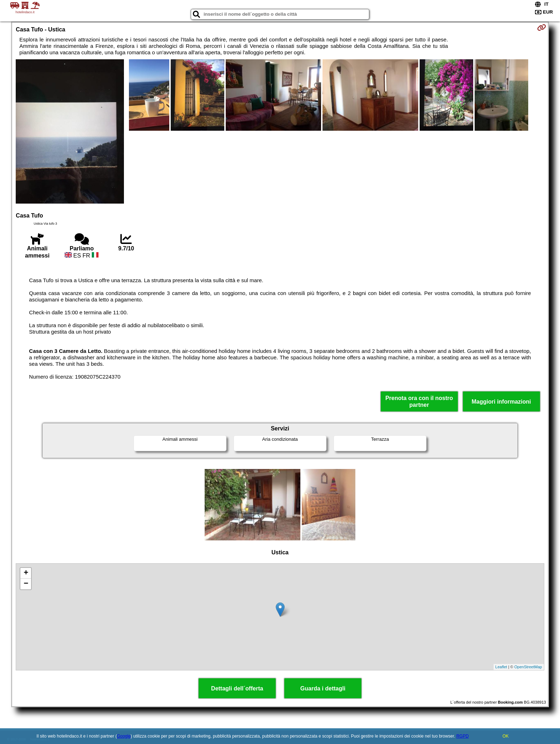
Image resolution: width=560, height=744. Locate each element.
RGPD (463, 736)
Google (124, 736)
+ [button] (26, 573)
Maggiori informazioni (501, 402)
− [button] (26, 584)
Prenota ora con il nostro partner (419, 401)
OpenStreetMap (528, 667)
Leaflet (501, 667)
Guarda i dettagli (323, 688)
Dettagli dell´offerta (237, 688)
